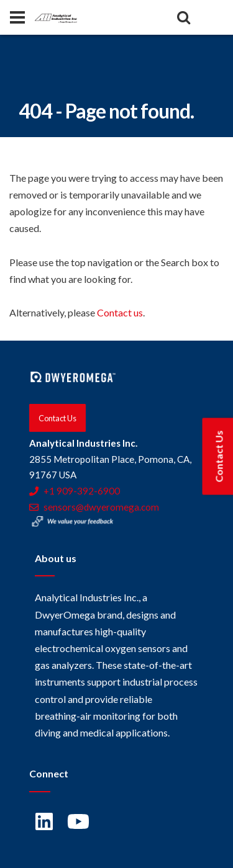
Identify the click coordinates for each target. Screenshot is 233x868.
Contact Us (57, 418)
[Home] (56, 17)
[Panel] (17, 17)
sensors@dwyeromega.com (94, 507)
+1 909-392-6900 (75, 491)
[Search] (183, 17)
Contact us (120, 312)
